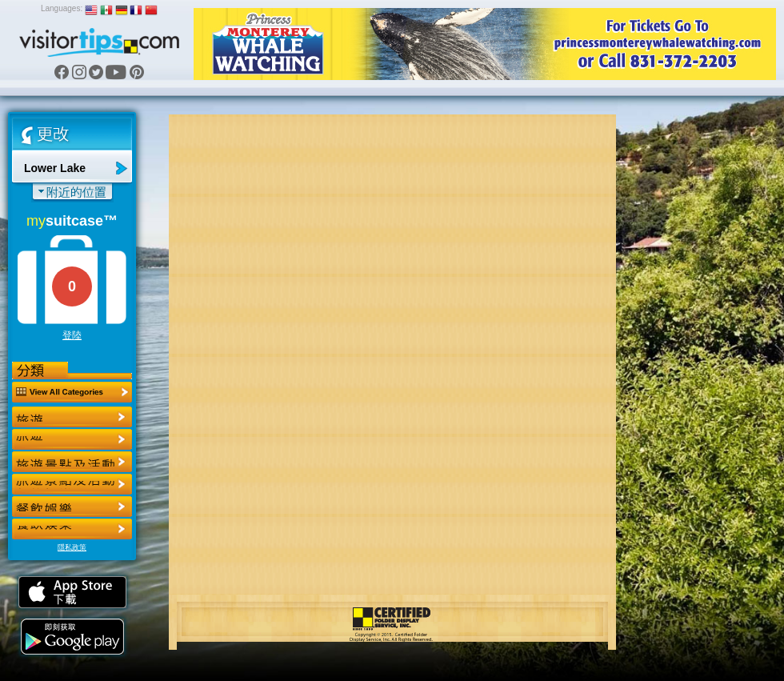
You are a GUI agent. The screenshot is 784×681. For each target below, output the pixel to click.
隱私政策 (72, 547)
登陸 (72, 335)
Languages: (62, 8)
